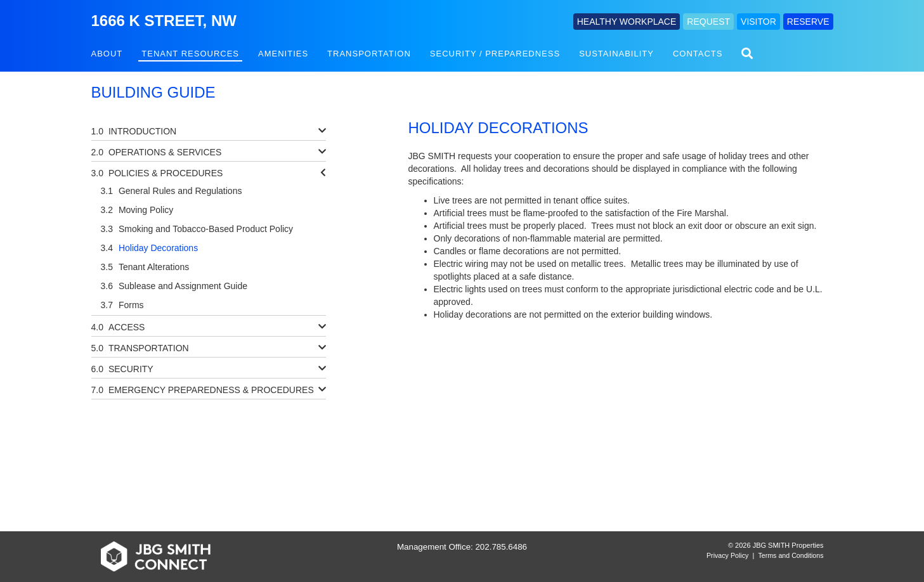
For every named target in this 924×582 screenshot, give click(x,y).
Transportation (369, 54)
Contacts (698, 54)
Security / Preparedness (495, 54)
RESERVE (808, 22)
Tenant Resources (190, 54)
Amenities (283, 54)
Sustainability (616, 54)
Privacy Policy (727, 555)
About (107, 54)
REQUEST (708, 22)
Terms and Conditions (791, 555)
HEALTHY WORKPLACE (627, 22)
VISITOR (758, 22)
